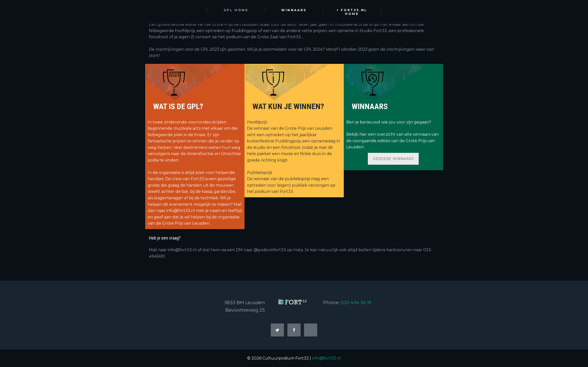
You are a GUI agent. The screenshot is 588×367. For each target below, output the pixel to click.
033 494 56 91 (356, 303)
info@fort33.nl (326, 358)
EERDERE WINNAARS (393, 159)
